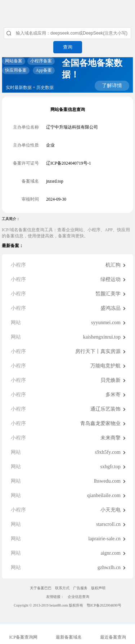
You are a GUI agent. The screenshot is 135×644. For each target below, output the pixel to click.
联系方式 (62, 588)
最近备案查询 (113, 637)
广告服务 (80, 588)
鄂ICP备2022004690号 (104, 605)
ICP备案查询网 (23, 637)
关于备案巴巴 (41, 588)
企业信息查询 (78, 597)
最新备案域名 (69, 637)
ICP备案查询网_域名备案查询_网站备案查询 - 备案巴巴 (67, 11)
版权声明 (98, 588)
